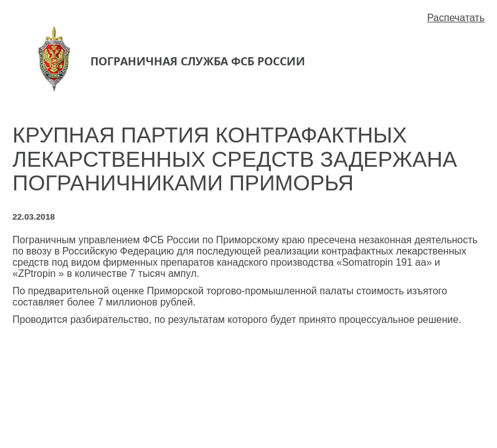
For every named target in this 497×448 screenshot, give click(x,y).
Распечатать (456, 18)
